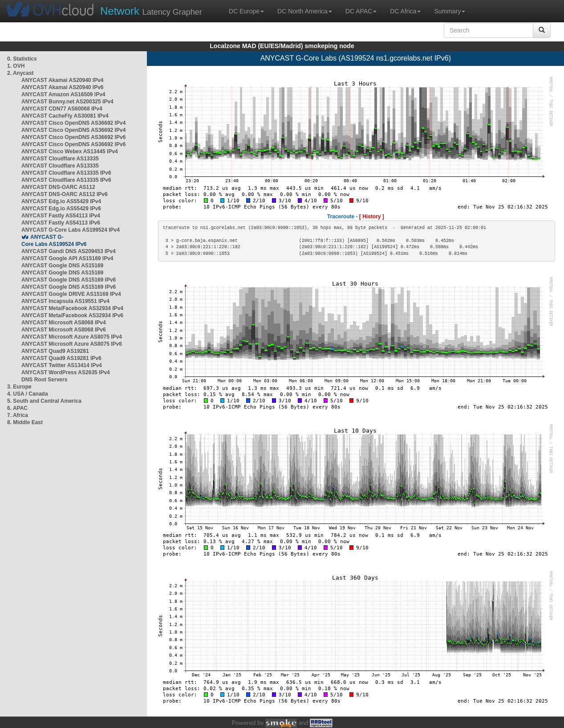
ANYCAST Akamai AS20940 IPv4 (63, 80)
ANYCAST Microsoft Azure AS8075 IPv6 (72, 344)
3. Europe (19, 387)
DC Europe (246, 11)
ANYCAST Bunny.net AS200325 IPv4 (67, 102)
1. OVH (16, 66)
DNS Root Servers (44, 380)
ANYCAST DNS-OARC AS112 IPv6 (65, 194)
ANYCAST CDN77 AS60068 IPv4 (62, 109)
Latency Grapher (151, 11)
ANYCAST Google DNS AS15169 (62, 266)
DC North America (305, 11)
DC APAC (361, 11)
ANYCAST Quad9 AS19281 (55, 351)
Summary (450, 11)
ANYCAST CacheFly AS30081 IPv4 (65, 116)
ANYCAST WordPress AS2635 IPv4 (66, 372)
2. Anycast (20, 73)
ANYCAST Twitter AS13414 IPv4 (62, 365)
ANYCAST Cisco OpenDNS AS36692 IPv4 (73, 123)
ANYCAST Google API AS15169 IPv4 (67, 258)
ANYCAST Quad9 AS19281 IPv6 (61, 358)
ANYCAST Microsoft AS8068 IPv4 (64, 323)
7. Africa (18, 415)
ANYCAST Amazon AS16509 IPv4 (63, 94)
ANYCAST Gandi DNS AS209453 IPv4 (69, 251)
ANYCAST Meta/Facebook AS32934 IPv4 (72, 308)
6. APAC (17, 408)
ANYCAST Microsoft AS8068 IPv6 (64, 330)
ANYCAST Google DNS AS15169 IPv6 (69, 280)
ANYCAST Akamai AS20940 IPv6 (63, 87)
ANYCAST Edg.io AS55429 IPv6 (61, 209)
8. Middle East (25, 422)
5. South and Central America (44, 401)
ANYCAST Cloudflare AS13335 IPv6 (66, 173)
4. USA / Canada (28, 394)
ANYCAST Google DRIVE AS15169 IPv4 (71, 294)
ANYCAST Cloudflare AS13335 (60, 159)
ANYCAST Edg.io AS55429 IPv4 (61, 201)
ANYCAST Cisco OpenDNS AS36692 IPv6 (73, 137)
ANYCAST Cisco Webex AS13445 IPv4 (70, 151)
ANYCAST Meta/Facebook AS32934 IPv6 (72, 315)
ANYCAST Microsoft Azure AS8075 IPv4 (72, 337)
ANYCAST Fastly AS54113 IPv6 (61, 223)
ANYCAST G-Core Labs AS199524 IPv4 (71, 230)
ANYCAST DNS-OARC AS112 (58, 187)
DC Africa (405, 11)
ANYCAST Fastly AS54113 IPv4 (61, 216)
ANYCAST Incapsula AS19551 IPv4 (65, 301)
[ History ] (372, 217)
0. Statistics (22, 59)
